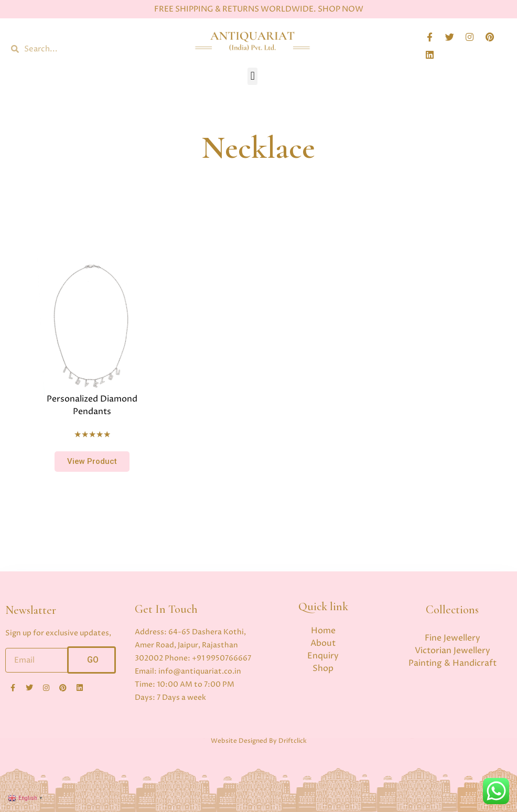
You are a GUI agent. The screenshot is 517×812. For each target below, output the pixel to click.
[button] (252, 76)
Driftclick (293, 741)
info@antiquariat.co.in (200, 671)
